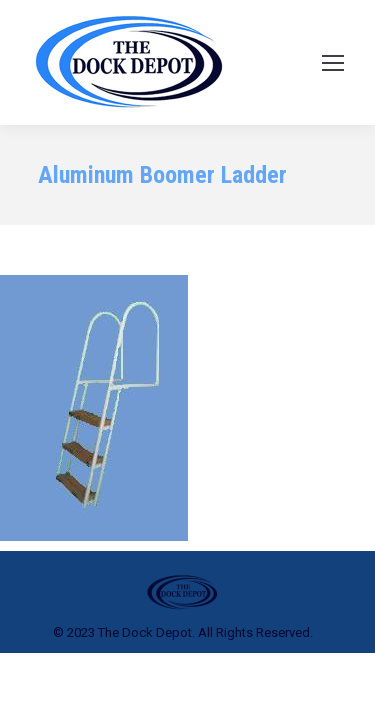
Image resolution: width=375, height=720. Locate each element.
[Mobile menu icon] (333, 63)
